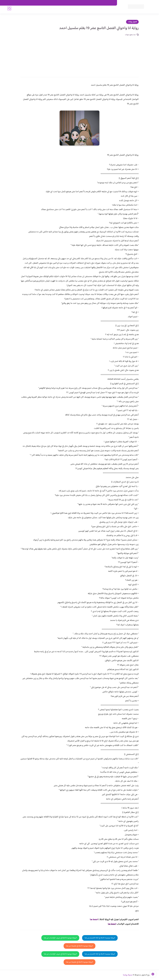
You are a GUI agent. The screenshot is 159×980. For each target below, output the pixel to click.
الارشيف (53, 3)
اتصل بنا (111, 3)
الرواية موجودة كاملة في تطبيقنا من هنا (79, 946)
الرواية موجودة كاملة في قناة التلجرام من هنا (100, 938)
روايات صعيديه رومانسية (67, 10)
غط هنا (93, 920)
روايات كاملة (96, 10)
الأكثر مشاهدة (84, 10)
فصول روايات (132, 22)
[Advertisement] (79, 55)
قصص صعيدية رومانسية (46, 10)
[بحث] (9, 10)
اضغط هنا (112, 924)
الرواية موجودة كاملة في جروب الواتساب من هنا (60, 938)
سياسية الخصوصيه (64, 3)
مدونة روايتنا (128, 975)
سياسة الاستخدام (79, 3)
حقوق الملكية (101, 3)
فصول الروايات (109, 10)
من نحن (91, 3)
